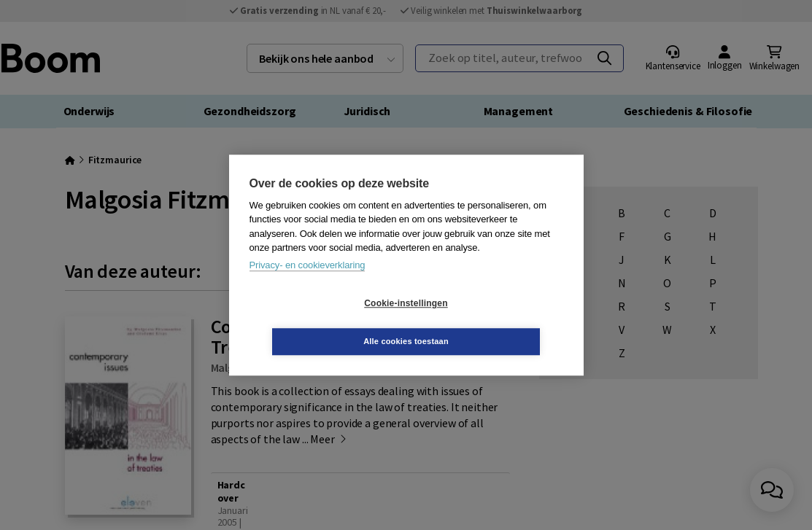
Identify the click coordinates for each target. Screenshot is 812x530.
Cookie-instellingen (319, 322)
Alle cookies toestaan (493, 322)
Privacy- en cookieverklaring (308, 284)
